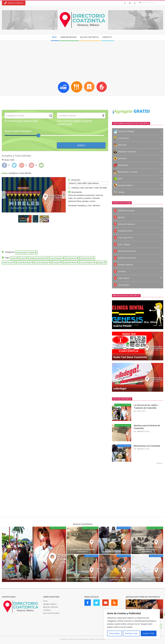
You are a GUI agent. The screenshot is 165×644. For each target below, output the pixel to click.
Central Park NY (64, 124)
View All (160, 463)
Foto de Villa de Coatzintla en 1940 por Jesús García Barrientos (147, 549)
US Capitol (87, 121)
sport (20, 121)
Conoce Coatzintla (124, 446)
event (35, 121)
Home (4, 173)
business (28, 121)
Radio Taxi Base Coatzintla (130, 357)
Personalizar (115, 633)
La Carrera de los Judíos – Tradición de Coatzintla (34, 579)
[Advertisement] (82, 60)
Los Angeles (75, 121)
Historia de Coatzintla (123, 405)
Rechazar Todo (131, 633)
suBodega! (120, 388)
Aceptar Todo (149, 633)
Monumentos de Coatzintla (147, 446)
